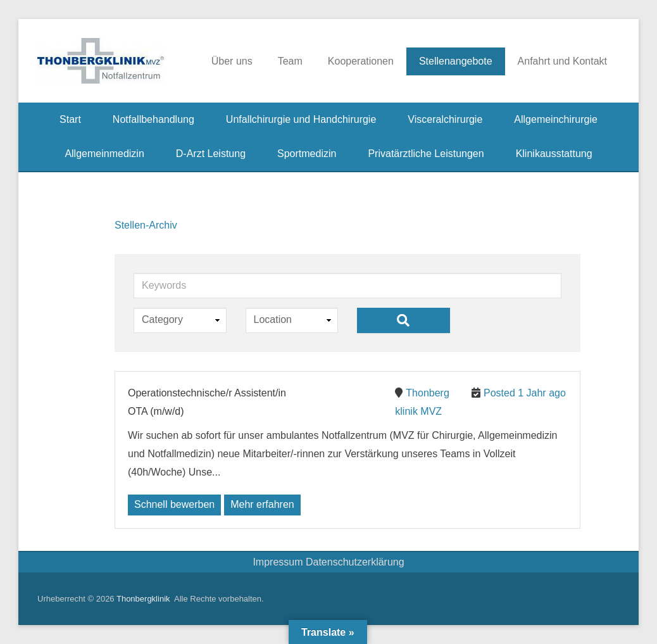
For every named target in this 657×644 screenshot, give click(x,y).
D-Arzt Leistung (211, 154)
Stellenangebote (456, 61)
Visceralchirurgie (445, 119)
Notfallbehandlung (153, 119)
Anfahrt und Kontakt (562, 61)
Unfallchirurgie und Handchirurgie (301, 119)
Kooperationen (361, 61)
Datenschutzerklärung (355, 562)
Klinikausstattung (554, 154)
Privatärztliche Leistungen (426, 154)
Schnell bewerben (174, 504)
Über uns (232, 61)
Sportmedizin (307, 154)
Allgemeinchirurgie (556, 119)
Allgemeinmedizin (104, 154)
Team (290, 61)
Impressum (279, 562)
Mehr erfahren (262, 504)
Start (70, 119)
